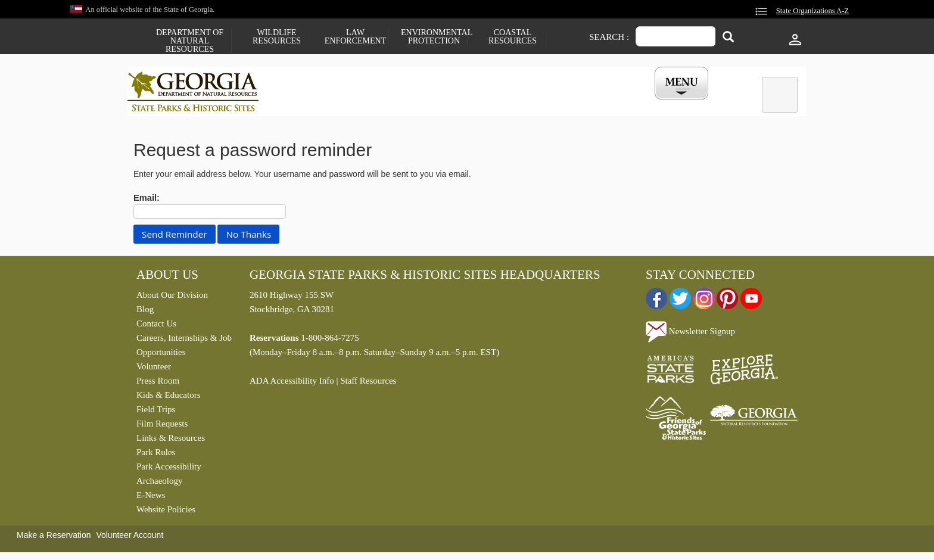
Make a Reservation (54, 538)
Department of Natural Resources (190, 41)
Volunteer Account (130, 538)
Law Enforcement (355, 37)
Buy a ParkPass (529, 103)
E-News (151, 498)
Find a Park (312, 103)
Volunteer (154, 369)
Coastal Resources (513, 37)
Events (599, 103)
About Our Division (172, 298)
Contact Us (156, 326)
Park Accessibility (169, 469)
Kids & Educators (168, 398)
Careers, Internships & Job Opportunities (184, 348)
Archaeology (159, 484)
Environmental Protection (434, 37)
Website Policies (166, 512)
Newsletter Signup (690, 334)
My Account (662, 103)
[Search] (728, 38)
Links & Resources (171, 441)
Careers (456, 103)
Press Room (158, 384)
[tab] (780, 95)
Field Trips (156, 412)
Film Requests (162, 427)
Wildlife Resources (277, 37)
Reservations (387, 103)
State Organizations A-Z (812, 11)
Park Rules (156, 455)
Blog (145, 312)
